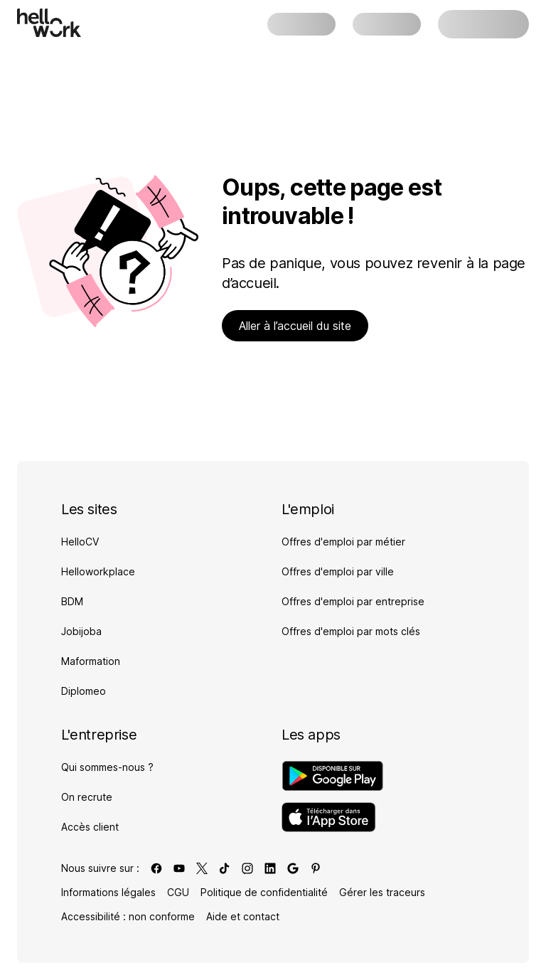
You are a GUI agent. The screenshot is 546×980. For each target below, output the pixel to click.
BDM (72, 601)
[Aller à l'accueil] (49, 23)
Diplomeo (84, 691)
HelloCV (80, 542)
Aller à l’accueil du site (295, 326)
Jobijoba (81, 631)
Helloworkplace (98, 571)
